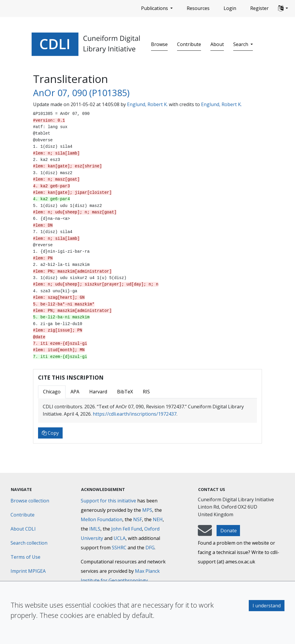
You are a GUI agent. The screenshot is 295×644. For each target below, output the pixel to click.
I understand (267, 606)
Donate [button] (229, 531)
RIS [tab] (146, 392)
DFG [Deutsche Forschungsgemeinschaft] (150, 548)
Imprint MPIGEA (28, 571)
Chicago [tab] (52, 392)
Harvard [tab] (98, 392)
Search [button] (241, 44)
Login (230, 8)
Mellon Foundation (102, 519)
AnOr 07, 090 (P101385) (81, 93)
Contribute (189, 44)
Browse (159, 44)
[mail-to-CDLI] (205, 533)
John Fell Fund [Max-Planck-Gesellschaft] (127, 529)
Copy (50, 433)
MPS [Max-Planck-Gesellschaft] (147, 510)
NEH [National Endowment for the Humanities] (158, 519)
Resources (198, 8)
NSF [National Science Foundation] (138, 519)
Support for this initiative (108, 501)
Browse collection (30, 501)
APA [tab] (75, 392)
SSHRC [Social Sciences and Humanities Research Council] (119, 548)
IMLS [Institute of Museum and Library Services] (95, 529)
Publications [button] (155, 8)
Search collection (29, 543)
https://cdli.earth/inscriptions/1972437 (135, 414)
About (217, 44)
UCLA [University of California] (120, 538)
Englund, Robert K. (147, 104)
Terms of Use (25, 557)
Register (259, 8)
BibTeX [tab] (125, 392)
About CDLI (23, 529)
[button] (283, 9)
